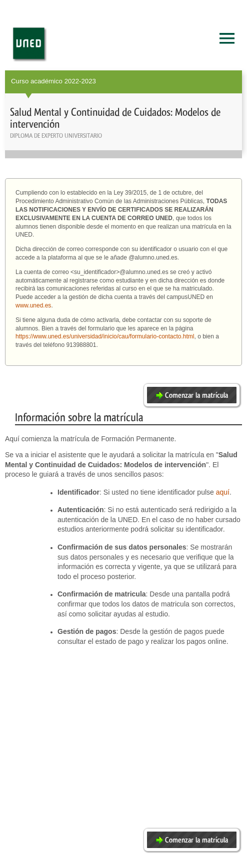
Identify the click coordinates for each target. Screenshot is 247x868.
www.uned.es (33, 305)
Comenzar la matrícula (196, 395)
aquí (223, 492)
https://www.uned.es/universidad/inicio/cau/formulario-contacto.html (105, 336)
